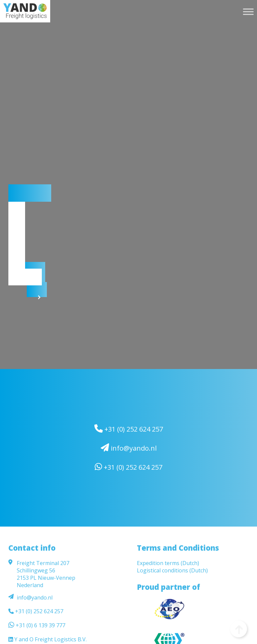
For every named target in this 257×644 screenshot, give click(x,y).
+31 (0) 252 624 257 (129, 429)
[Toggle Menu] (248, 12)
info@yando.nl (129, 448)
